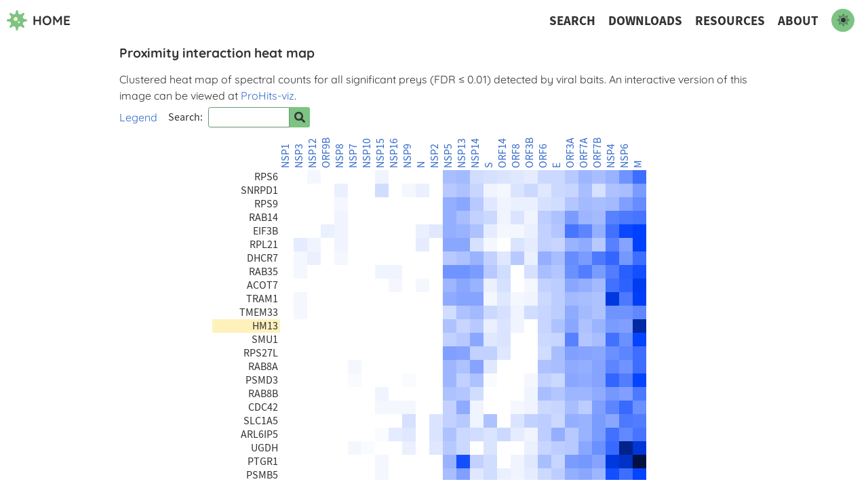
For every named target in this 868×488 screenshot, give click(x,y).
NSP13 (462, 153)
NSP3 (299, 156)
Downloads (645, 21)
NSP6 (625, 156)
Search (572, 21)
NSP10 (367, 153)
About (798, 21)
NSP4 (611, 156)
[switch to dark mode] (843, 20)
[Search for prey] (300, 117)
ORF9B (326, 153)
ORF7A (584, 153)
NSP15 (380, 153)
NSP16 (394, 153)
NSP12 (313, 153)
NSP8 (340, 156)
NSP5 (448, 156)
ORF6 (543, 156)
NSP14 (475, 153)
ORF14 (502, 153)
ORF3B (530, 153)
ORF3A (570, 153)
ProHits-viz (268, 96)
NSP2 (435, 156)
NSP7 (353, 156)
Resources (730, 21)
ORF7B (597, 153)
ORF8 (516, 156)
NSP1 (285, 156)
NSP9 (408, 156)
